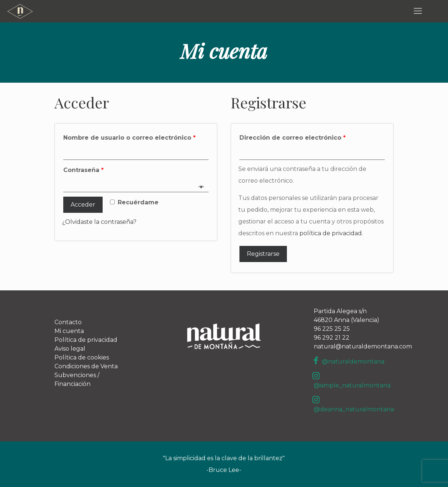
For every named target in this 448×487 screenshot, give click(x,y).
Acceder (83, 205)
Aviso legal (70, 349)
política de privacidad (331, 233)
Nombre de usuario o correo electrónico (129, 138)
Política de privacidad (86, 340)
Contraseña (83, 170)
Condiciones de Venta (86, 366)
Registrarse (263, 254)
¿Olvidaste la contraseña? (99, 222)
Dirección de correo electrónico (293, 138)
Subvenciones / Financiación (77, 379)
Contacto (68, 322)
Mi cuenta (69, 331)
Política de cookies (82, 357)
